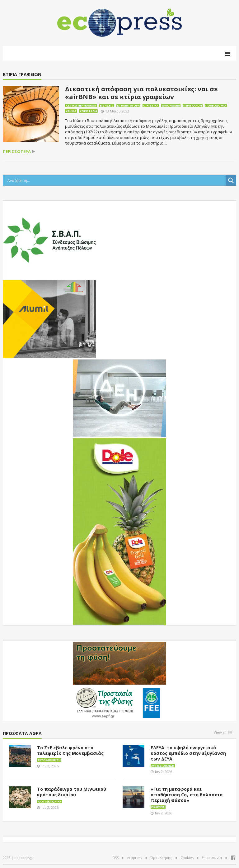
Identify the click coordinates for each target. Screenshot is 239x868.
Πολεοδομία (216, 105)
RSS (116, 858)
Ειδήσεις (107, 105)
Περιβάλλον (193, 105)
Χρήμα (71, 111)
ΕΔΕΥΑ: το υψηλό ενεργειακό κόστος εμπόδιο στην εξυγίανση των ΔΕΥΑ (188, 753)
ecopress (134, 858)
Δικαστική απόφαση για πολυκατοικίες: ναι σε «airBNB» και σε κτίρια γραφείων (141, 93)
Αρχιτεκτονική (50, 801)
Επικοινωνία (212, 858)
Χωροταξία (88, 111)
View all (220, 733)
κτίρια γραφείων (22, 75)
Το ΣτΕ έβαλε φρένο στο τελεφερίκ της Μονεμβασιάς (70, 750)
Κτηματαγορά (128, 105)
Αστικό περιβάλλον (81, 105)
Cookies (187, 858)
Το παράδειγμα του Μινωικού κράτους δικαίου (72, 792)
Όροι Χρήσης (161, 858)
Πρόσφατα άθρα (22, 734)
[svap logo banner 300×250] (49, 239)
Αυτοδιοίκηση (49, 760)
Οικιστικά (151, 105)
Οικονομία (171, 105)
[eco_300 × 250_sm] (49, 318)
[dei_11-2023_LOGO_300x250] (119, 398)
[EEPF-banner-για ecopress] (119, 680)
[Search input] (116, 180)
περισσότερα (17, 152)
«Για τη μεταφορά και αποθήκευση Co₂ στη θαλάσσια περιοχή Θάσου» (187, 795)
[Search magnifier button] (231, 180)
